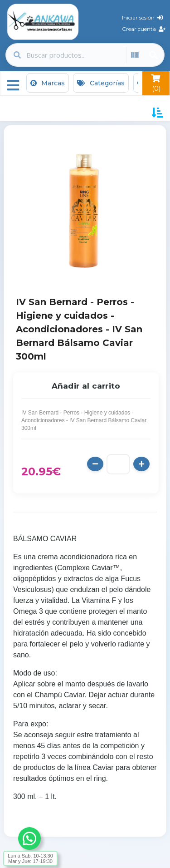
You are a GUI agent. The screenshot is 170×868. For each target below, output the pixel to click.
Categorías (101, 83)
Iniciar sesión (142, 17)
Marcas (48, 83)
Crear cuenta (144, 29)
